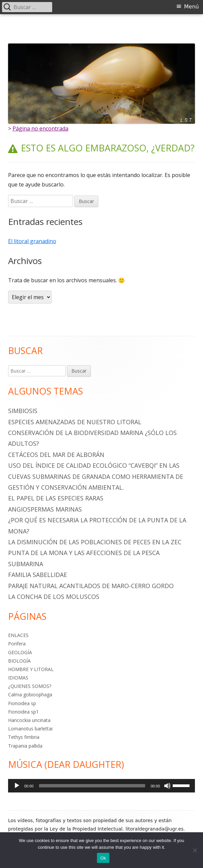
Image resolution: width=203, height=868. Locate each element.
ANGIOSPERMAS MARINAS (45, 509)
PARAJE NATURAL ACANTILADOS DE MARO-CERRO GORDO (91, 586)
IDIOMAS (18, 678)
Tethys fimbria (24, 737)
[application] (101, 786)
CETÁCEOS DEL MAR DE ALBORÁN (56, 455)
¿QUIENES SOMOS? (30, 686)
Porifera (17, 644)
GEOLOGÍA (20, 652)
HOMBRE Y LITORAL (31, 669)
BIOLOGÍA (19, 661)
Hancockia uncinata (29, 720)
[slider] (92, 786)
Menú (192, 7)
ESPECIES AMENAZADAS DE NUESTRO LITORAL (75, 422)
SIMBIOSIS (23, 411)
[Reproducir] (17, 786)
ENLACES (18, 635)
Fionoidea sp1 (23, 712)
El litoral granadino (32, 241)
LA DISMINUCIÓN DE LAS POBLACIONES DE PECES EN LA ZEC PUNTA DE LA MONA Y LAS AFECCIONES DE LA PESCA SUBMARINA (95, 553)
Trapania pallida (25, 746)
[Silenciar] (167, 786)
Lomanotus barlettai (30, 729)
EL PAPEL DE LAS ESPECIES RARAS (56, 498)
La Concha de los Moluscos (54, 597)
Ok (103, 858)
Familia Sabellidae (38, 575)
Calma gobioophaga (30, 695)
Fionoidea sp (22, 703)
